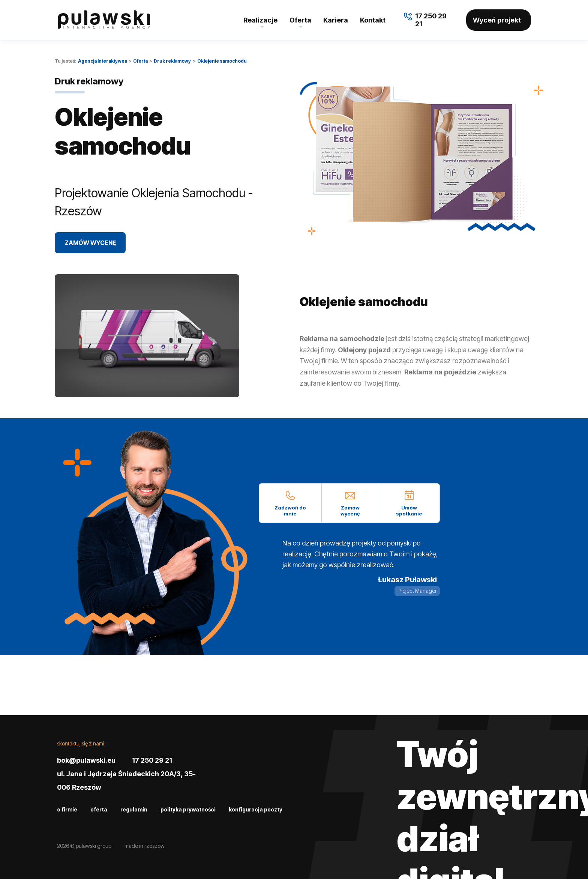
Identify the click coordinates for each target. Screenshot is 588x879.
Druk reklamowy (172, 61)
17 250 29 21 (152, 760)
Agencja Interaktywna (103, 61)
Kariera (336, 20)
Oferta (300, 20)
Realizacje (260, 20)
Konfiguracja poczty (256, 809)
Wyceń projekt (497, 20)
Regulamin (134, 809)
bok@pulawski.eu (86, 760)
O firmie (67, 809)
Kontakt (373, 20)
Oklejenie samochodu (222, 61)
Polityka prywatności (188, 809)
